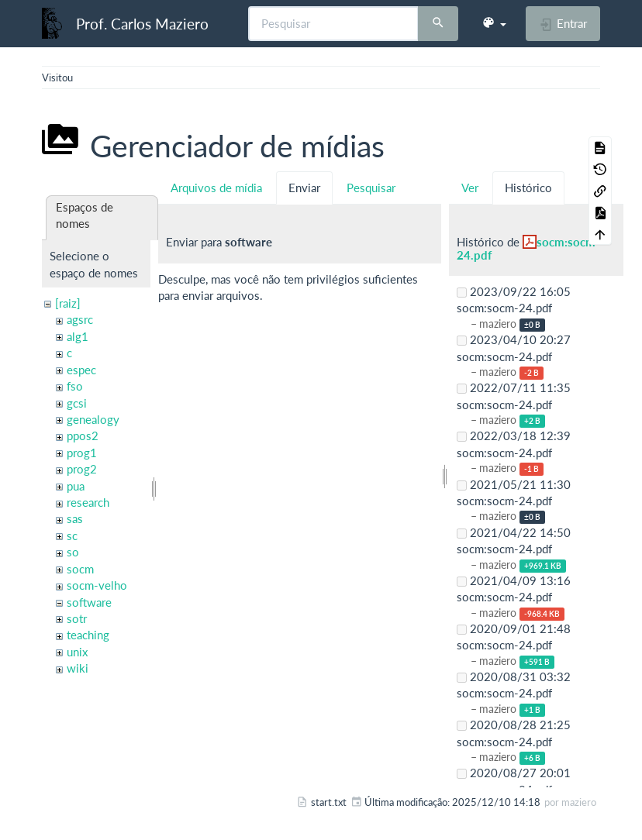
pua (76, 486)
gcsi (77, 403)
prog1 (82, 453)
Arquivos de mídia (216, 188)
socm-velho (97, 585)
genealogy (93, 419)
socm (80, 569)
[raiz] (68, 303)
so (73, 552)
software (89, 602)
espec (81, 370)
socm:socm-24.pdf (528, 248)
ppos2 (83, 435)
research (88, 502)
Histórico (528, 188)
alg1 (78, 336)
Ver (470, 188)
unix (77, 652)
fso (75, 386)
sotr (77, 618)
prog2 (82, 469)
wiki (78, 668)
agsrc (80, 319)
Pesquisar (371, 188)
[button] (494, 23)
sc (72, 535)
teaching (88, 635)
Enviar (304, 188)
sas (75, 518)
